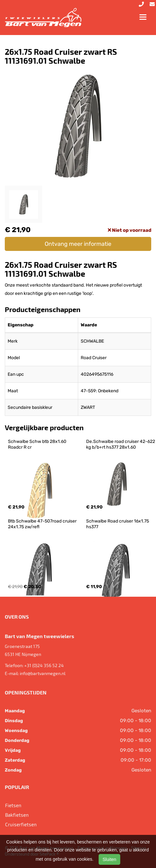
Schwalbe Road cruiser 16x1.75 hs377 (118, 524)
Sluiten (110, 859)
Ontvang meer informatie (78, 244)
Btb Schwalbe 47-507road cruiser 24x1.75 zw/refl (43, 524)
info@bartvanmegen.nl (43, 673)
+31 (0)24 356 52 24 (44, 665)
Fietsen (13, 805)
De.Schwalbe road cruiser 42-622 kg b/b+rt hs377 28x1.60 (121, 444)
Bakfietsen (17, 815)
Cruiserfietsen (21, 824)
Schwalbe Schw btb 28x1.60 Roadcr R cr (38, 444)
